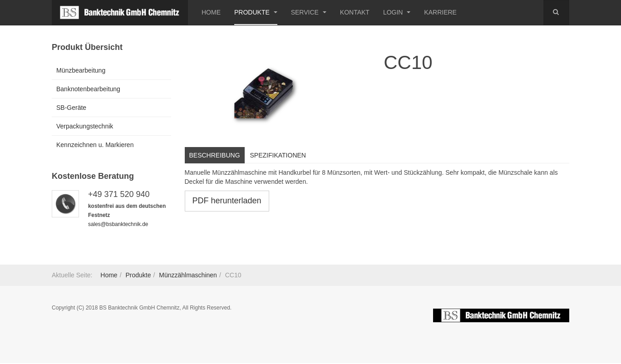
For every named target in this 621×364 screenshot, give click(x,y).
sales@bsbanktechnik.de (118, 224)
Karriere (440, 12)
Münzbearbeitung (81, 70)
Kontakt (355, 12)
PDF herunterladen (227, 201)
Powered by (501, 315)
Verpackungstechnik (85, 126)
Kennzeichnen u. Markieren (95, 145)
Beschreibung (215, 155)
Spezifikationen (278, 155)
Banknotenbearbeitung (88, 89)
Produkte (256, 12)
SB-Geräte (71, 108)
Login (397, 12)
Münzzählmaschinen (188, 275)
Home (211, 12)
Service (309, 12)
